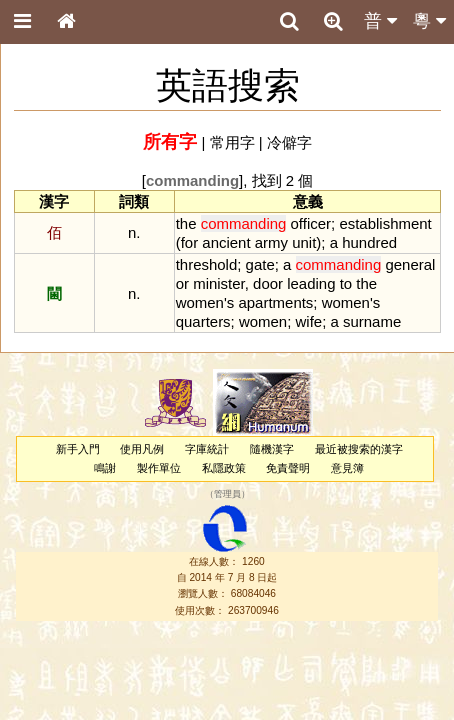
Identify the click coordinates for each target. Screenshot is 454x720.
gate (260, 264)
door (268, 283)
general (410, 264)
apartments (275, 302)
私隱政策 (224, 468)
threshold (207, 264)
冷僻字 (289, 142)
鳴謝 (105, 468)
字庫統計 (207, 449)
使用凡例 (142, 449)
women (200, 302)
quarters (203, 321)
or (182, 283)
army (271, 242)
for (189, 242)
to (346, 283)
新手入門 (78, 449)
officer (311, 223)
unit (304, 242)
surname (372, 321)
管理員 (227, 495)
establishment (385, 223)
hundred (369, 242)
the (186, 223)
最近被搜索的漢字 (359, 449)
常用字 (232, 142)
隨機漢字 (272, 449)
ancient (226, 242)
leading (311, 283)
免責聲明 (288, 468)
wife (309, 321)
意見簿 (347, 468)
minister (219, 283)
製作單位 (159, 468)
